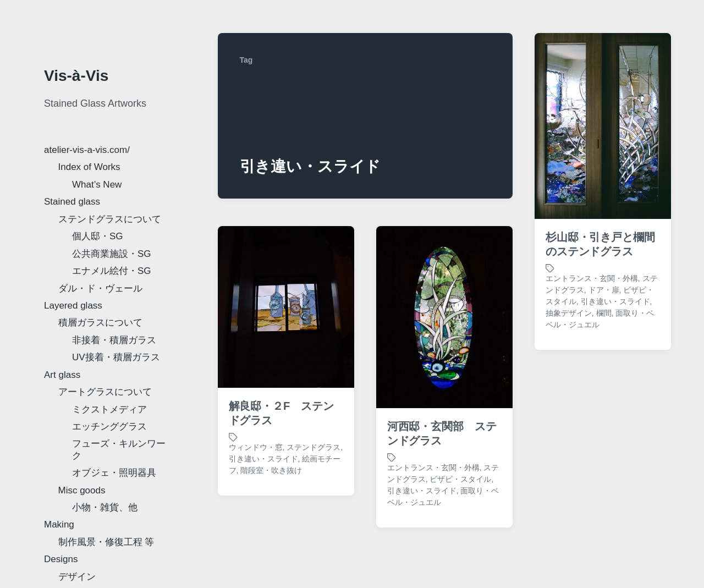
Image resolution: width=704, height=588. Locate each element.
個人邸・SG (98, 236)
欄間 (604, 313)
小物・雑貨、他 (105, 507)
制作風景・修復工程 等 (106, 542)
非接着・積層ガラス (114, 340)
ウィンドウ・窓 (256, 447)
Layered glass (73, 306)
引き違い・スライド (615, 301)
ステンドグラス (313, 447)
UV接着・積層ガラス (116, 357)
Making (59, 524)
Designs (61, 559)
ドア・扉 (604, 290)
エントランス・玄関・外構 (592, 278)
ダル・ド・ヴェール (100, 288)
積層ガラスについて (100, 323)
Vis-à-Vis (76, 76)
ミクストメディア (109, 410)
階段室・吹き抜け (271, 470)
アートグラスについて (105, 392)
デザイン (77, 577)
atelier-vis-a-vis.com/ (87, 150)
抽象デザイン (569, 313)
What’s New (97, 185)
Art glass (62, 375)
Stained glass (72, 202)
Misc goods (82, 490)
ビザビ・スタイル (460, 479)
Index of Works (89, 167)
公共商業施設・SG (112, 254)
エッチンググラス (109, 427)
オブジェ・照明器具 (114, 473)
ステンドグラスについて (110, 219)
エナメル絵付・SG (112, 271)
